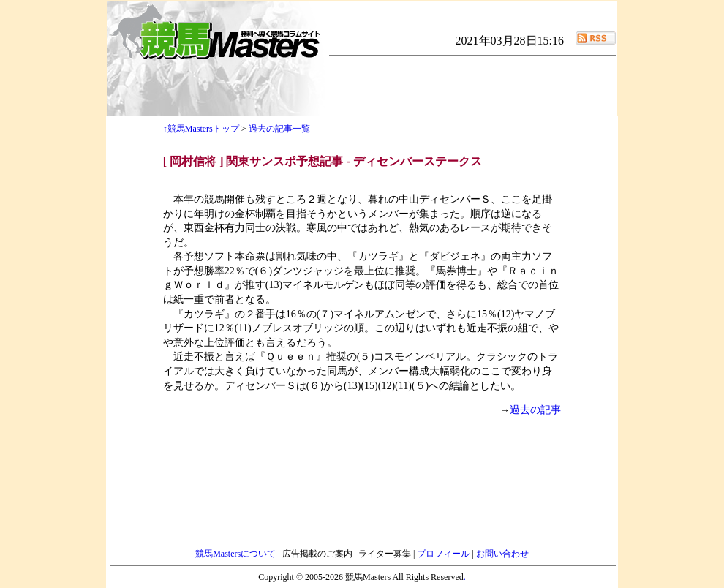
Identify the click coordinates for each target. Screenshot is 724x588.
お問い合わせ (502, 554)
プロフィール (444, 554)
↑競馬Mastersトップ (201, 129)
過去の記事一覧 (279, 129)
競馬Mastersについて (237, 554)
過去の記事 (535, 410)
